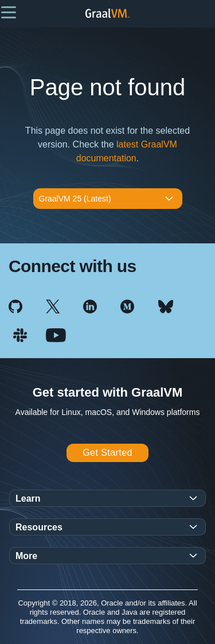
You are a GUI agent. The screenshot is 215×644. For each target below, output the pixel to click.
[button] (9, 11)
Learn (28, 498)
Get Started (107, 453)
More (26, 556)
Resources (39, 527)
